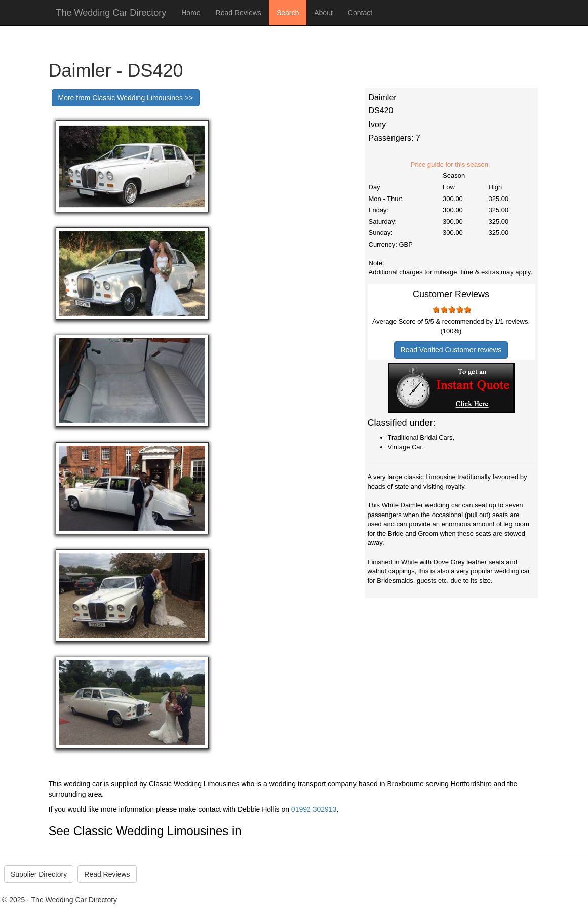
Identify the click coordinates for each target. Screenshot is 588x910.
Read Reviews (239, 13)
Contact (360, 13)
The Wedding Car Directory (111, 13)
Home (191, 13)
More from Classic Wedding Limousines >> (126, 98)
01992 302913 (314, 809)
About (323, 13)
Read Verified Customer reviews (451, 350)
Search (288, 13)
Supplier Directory (39, 874)
